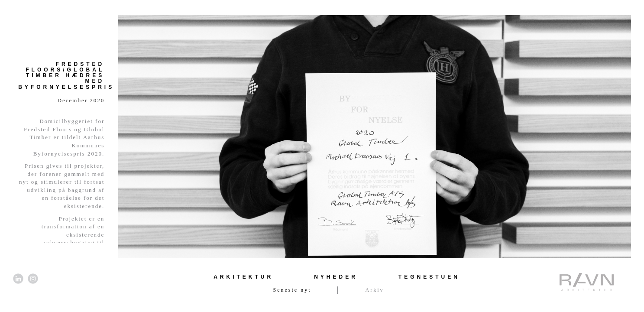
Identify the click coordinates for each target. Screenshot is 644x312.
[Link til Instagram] (33, 279)
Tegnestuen (429, 277)
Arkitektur (243, 277)
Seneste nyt (292, 290)
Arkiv (375, 290)
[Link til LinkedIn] (18, 279)
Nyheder (336, 277)
